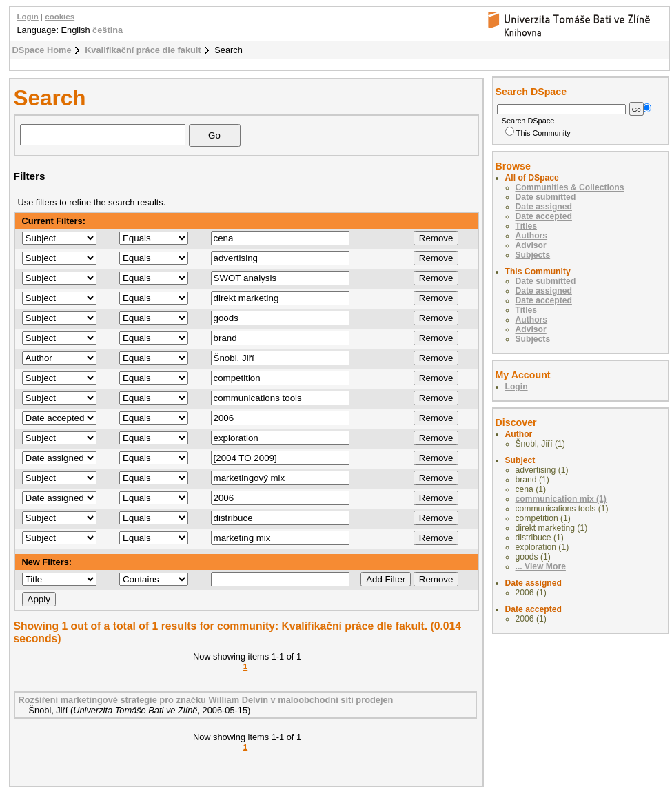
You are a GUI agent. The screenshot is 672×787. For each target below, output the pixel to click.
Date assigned (544, 207)
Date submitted (546, 197)
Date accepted (544, 216)
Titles (527, 226)
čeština (108, 30)
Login (28, 17)
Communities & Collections (570, 187)
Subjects (533, 255)
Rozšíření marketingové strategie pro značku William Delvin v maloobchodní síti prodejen (206, 700)
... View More (541, 566)
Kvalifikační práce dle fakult (143, 50)
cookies (60, 17)
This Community (538, 133)
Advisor (531, 245)
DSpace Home (42, 50)
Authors (532, 236)
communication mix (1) (561, 499)
